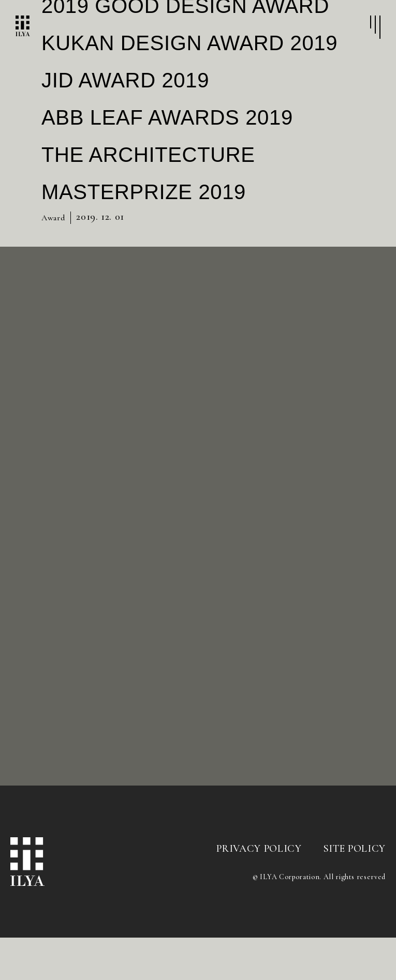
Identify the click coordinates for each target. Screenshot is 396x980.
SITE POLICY (355, 891)
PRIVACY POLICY (259, 891)
